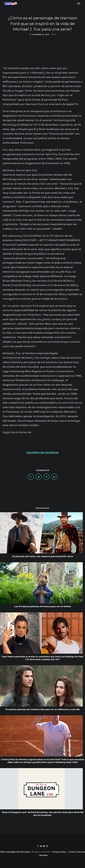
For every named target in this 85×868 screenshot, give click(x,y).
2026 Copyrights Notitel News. (15, 852)
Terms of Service (77, 852)
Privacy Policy (59, 852)
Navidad (43, 855)
